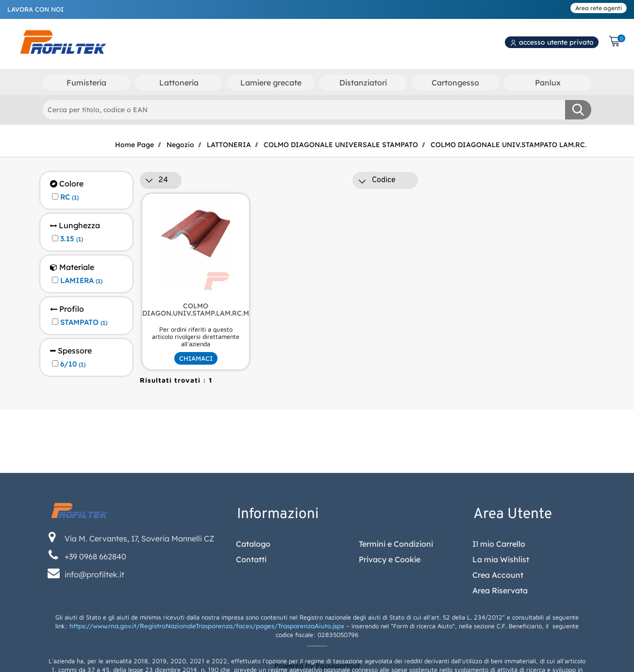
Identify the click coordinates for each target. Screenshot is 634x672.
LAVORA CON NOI (35, 9)
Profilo (67, 309)
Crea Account (498, 648)
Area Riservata (500, 663)
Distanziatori (363, 83)
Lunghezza (75, 226)
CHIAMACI (196, 358)
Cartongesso (455, 83)
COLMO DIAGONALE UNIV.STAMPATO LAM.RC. (509, 145)
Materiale (72, 267)
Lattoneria (179, 83)
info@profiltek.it (94, 647)
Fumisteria (86, 83)
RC (69, 197)
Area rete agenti (599, 8)
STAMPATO (84, 322)
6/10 (73, 364)
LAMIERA (81, 281)
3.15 (72, 239)
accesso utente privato (552, 42)
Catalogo (253, 617)
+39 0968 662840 (95, 629)
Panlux (548, 83)
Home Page (134, 145)
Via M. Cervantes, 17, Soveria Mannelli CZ (139, 611)
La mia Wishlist (501, 632)
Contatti (251, 632)
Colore (67, 184)
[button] (578, 110)
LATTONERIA (229, 145)
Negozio (180, 145)
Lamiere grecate (271, 83)
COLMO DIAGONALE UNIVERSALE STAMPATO (341, 145)
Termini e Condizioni (396, 617)
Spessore (71, 351)
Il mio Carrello (499, 617)
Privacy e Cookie (390, 632)
